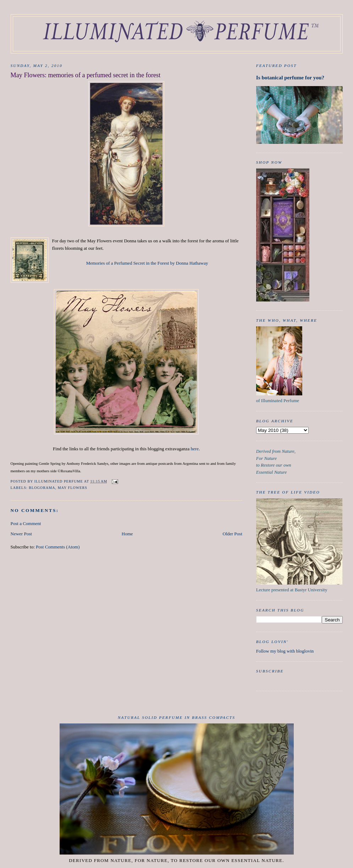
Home (127, 534)
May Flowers (73, 488)
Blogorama (42, 488)
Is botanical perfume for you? (290, 77)
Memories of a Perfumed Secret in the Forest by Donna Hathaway (147, 263)
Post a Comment (26, 523)
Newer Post (21, 534)
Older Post (233, 534)
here (195, 449)
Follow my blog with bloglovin (285, 651)
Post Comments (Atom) (58, 547)
